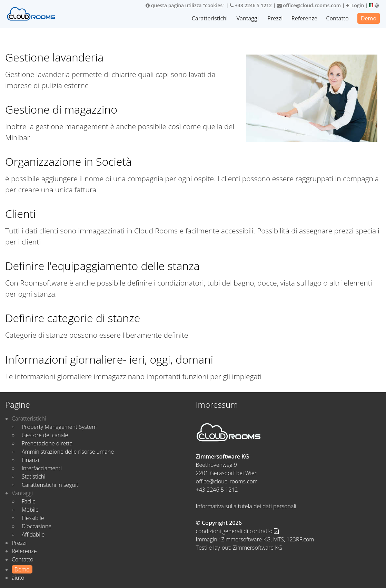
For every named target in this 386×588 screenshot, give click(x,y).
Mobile (30, 510)
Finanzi (30, 460)
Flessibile (33, 518)
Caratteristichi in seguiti (51, 485)
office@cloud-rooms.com (309, 5)
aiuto (18, 578)
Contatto (337, 18)
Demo (369, 18)
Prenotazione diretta (47, 443)
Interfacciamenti (42, 468)
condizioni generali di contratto (237, 531)
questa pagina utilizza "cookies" (185, 5)
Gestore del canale (45, 435)
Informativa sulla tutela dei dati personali (246, 506)
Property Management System (59, 427)
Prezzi (275, 18)
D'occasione (37, 526)
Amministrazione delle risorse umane (68, 452)
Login (355, 5)
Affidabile (33, 534)
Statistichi (34, 476)
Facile (29, 501)
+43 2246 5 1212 (251, 5)
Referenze (304, 18)
